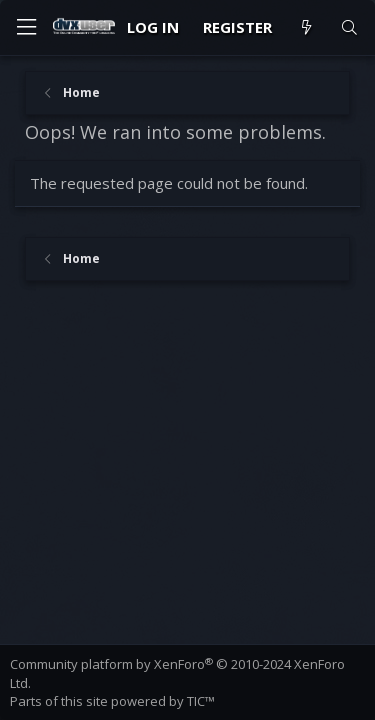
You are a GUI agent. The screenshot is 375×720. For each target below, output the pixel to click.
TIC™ (201, 701)
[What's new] (305, 27)
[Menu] (26, 27)
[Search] (349, 27)
